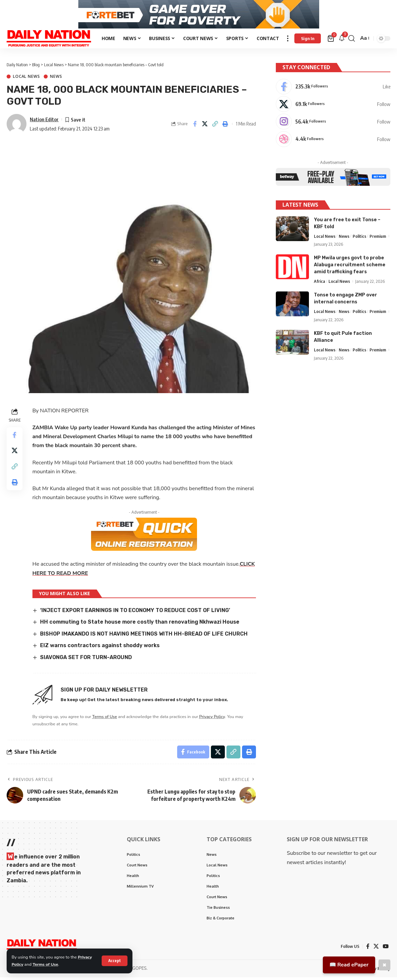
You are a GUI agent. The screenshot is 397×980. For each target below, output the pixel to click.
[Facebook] (333, 88)
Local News (26, 79)
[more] (288, 41)
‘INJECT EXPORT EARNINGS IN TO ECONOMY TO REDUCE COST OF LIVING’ (135, 613)
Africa (320, 283)
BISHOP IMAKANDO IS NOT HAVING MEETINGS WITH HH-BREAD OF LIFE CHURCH (144, 636)
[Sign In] (308, 41)
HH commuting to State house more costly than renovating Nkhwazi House (140, 624)
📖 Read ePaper (349, 965)
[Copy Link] (215, 127)
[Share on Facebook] (195, 127)
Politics (359, 237)
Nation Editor (44, 122)
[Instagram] (333, 123)
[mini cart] (331, 41)
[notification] (342, 41)
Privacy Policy (213, 719)
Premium (378, 237)
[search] (352, 41)
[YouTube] (386, 949)
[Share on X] (205, 127)
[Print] (225, 127)
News (56, 79)
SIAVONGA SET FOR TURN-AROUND (86, 660)
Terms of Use (46, 964)
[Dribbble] (333, 140)
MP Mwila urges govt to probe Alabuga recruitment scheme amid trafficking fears (350, 266)
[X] (333, 105)
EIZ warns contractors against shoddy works (101, 648)
